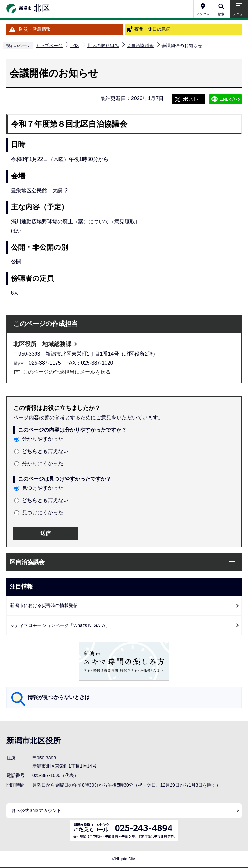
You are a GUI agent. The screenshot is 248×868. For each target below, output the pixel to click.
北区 (75, 46)
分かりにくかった (43, 463)
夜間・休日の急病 (152, 29)
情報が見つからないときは (59, 697)
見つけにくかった (43, 512)
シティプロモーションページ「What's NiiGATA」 (60, 625)
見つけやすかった (43, 488)
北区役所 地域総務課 (42, 344)
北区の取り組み (103, 46)
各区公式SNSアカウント (36, 810)
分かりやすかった (43, 439)
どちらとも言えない (45, 451)
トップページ (49, 46)
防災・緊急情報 (35, 29)
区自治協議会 (140, 46)
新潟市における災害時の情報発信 (44, 605)
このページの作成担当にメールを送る (67, 372)
